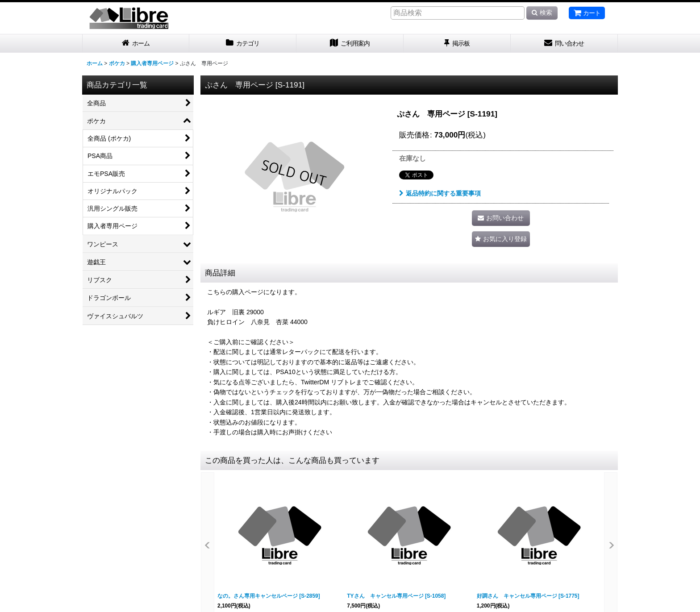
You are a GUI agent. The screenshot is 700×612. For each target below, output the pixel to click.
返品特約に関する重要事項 (440, 193)
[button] (501, 239)
